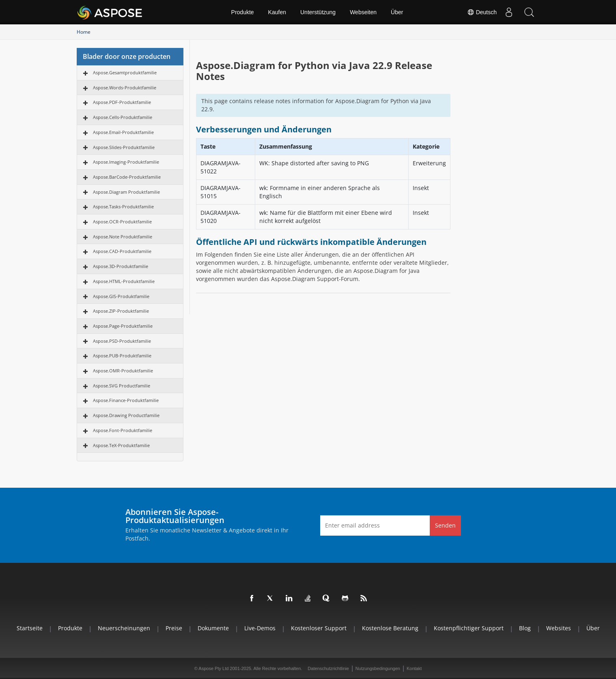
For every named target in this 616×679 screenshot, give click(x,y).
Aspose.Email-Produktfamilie (123, 132)
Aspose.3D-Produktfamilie (121, 266)
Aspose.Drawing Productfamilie (126, 415)
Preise (174, 628)
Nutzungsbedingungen (378, 668)
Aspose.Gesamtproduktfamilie (125, 72)
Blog (525, 628)
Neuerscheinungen (124, 628)
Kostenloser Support (319, 628)
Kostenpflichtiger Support (469, 628)
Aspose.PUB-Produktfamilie (122, 356)
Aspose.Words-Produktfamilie (125, 88)
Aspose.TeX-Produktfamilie (121, 445)
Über (397, 12)
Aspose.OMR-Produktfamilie (123, 371)
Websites (559, 628)
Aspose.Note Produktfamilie (123, 237)
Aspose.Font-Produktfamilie (123, 430)
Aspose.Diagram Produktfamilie (126, 192)
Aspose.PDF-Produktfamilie (122, 102)
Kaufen (277, 12)
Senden (445, 525)
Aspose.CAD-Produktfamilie (122, 251)
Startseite (30, 628)
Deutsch (482, 12)
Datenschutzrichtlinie (328, 668)
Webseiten (363, 12)
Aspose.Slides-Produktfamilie (124, 147)
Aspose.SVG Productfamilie (122, 386)
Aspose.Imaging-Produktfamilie (126, 162)
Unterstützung (318, 12)
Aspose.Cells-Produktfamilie (123, 117)
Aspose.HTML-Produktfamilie (124, 281)
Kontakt (414, 668)
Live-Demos (260, 628)
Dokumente (213, 628)
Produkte (243, 12)
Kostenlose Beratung (390, 628)
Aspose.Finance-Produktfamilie (126, 400)
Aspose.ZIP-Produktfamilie (121, 311)
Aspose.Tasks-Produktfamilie (123, 207)
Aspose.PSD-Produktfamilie (122, 341)
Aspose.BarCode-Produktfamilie (127, 177)
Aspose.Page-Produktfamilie (123, 326)
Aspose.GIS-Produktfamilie (121, 296)
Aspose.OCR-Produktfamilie (122, 222)
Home (84, 32)
